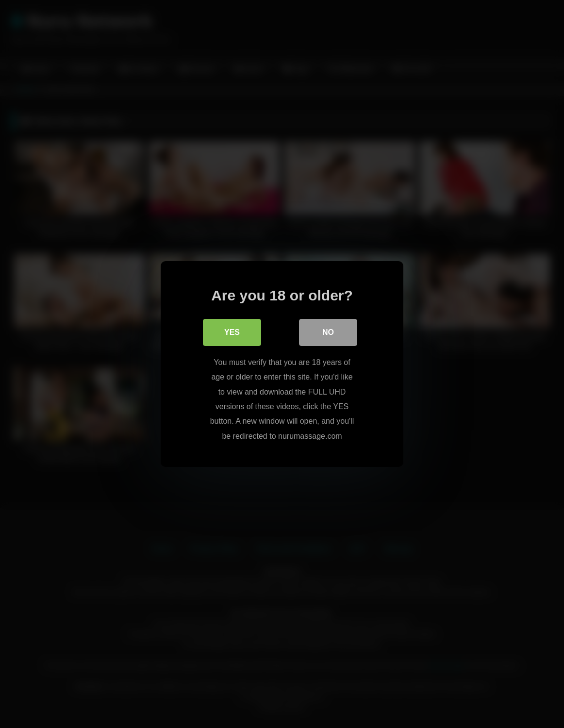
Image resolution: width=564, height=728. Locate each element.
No (328, 332)
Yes (232, 332)
